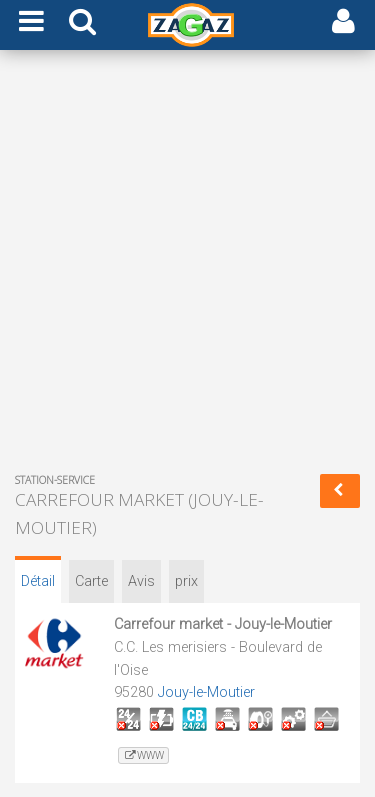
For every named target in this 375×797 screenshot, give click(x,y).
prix (186, 581)
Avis (141, 581)
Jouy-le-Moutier (206, 692)
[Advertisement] (187, 265)
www (143, 755)
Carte (91, 581)
